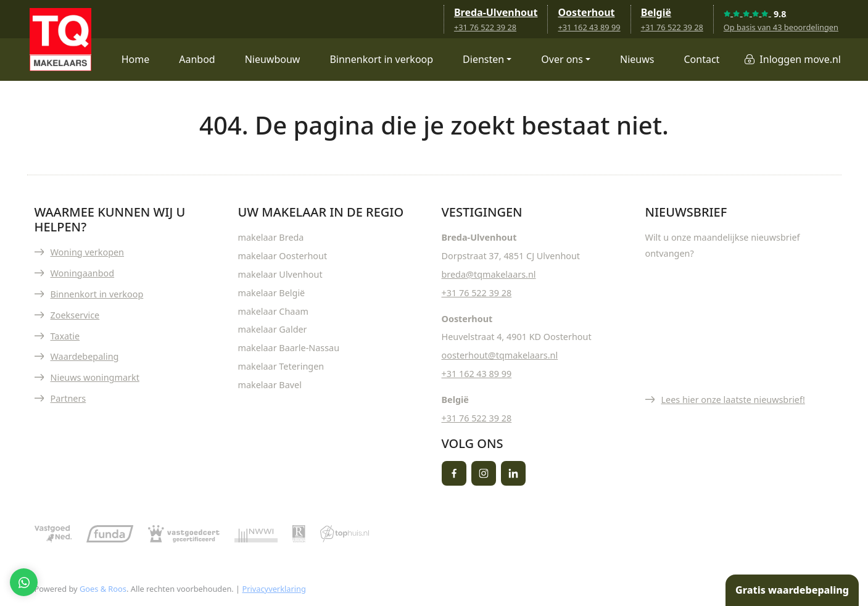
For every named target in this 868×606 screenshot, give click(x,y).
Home (136, 59)
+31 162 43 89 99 (589, 27)
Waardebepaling (85, 356)
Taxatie (65, 336)
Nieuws (637, 59)
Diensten (483, 59)
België (656, 12)
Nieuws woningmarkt (95, 377)
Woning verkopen (88, 252)
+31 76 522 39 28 (485, 27)
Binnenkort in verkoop (381, 59)
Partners (68, 398)
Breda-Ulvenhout (496, 12)
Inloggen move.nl (800, 59)
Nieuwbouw (273, 59)
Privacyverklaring (274, 589)
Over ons (562, 59)
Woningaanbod (83, 273)
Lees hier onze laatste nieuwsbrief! (733, 400)
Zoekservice (75, 315)
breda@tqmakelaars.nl (489, 274)
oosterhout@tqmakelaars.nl (500, 355)
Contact (701, 59)
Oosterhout (586, 12)
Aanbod (197, 59)
